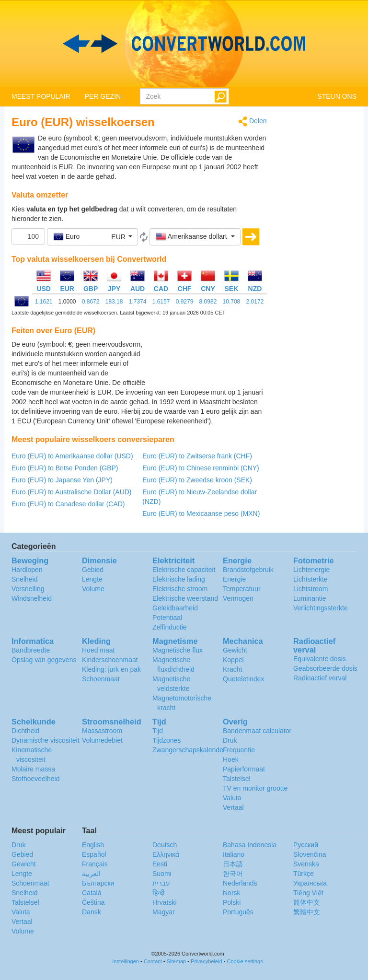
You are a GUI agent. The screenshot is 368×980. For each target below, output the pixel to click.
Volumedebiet (102, 740)
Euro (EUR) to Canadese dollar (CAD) (68, 504)
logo (184, 44)
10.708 (232, 302)
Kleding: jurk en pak (111, 669)
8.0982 (208, 302)
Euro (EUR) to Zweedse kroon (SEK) (197, 480)
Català (92, 893)
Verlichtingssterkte (321, 608)
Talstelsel (237, 779)
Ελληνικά (166, 854)
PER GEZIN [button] (103, 96)
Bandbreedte (31, 650)
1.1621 (44, 302)
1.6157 (161, 302)
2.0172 (255, 302)
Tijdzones (167, 740)
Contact (153, 961)
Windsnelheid (32, 598)
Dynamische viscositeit (46, 740)
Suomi (162, 874)
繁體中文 (307, 912)
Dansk (92, 912)
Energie (234, 579)
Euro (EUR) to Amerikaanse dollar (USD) (72, 456)
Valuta (232, 798)
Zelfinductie (170, 627)
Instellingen (126, 961)
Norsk (232, 893)
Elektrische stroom (180, 589)
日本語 (233, 864)
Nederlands (240, 883)
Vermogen (238, 598)
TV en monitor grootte (255, 788)
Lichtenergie (311, 570)
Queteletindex (243, 679)
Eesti (160, 864)
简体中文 (307, 902)
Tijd (158, 731)
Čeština (93, 902)
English (93, 845)
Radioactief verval (320, 678)
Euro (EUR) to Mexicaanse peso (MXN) (201, 513)
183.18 (114, 302)
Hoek (231, 759)
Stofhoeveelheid (35, 779)
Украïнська (310, 883)
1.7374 (138, 302)
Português (238, 912)
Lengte (92, 579)
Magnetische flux (178, 650)
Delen (252, 122)
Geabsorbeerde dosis (325, 668)
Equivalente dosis (320, 659)
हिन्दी (159, 893)
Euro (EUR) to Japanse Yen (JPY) (62, 480)
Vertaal (233, 807)
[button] (92, 237)
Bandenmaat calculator (257, 731)
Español (94, 854)
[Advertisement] (207, 363)
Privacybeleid (206, 961)
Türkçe (304, 874)
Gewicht (235, 650)
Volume (93, 589)
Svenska (306, 864)
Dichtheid (25, 731)
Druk (230, 740)
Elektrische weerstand (185, 598)
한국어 (233, 874)
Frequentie (239, 750)
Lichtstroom (310, 589)
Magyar (164, 912)
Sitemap (176, 961)
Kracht (232, 669)
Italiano (234, 854)
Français (95, 864)
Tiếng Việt (308, 893)
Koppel (233, 660)
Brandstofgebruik (248, 570)
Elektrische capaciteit (184, 570)
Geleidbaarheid (175, 608)
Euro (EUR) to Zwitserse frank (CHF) (197, 456)
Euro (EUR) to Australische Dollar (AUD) (72, 492)
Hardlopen (27, 570)
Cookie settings (245, 961)
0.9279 (185, 302)
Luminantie (310, 598)
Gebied (93, 570)
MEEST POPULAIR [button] (41, 96)
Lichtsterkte (310, 579)
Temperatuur (242, 589)
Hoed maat (98, 650)
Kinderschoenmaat (110, 660)
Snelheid (25, 579)
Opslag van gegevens (44, 660)
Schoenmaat (101, 679)
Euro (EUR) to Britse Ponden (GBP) (65, 468)
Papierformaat (244, 769)
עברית (161, 883)
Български (98, 883)
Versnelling (28, 589)
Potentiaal (167, 618)
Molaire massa (33, 769)
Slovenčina (310, 854)
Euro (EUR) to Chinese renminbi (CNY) (201, 468)
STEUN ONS (337, 96)
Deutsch (165, 845)
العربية (91, 874)
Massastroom (102, 731)
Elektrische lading (179, 579)
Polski (232, 902)
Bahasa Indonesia (250, 845)
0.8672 (91, 302)
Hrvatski (165, 902)
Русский (306, 845)
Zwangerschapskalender (189, 750)
